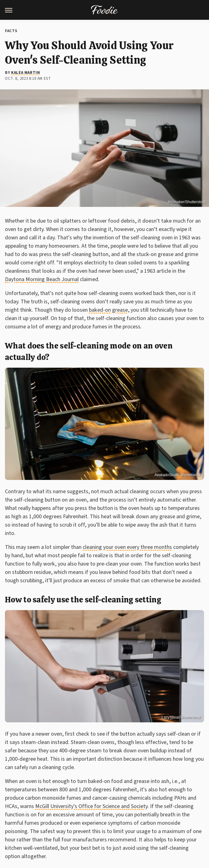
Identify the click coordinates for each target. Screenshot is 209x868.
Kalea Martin (25, 73)
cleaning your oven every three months (127, 547)
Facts (11, 31)
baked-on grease (108, 310)
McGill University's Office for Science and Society (91, 806)
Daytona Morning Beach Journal (42, 279)
